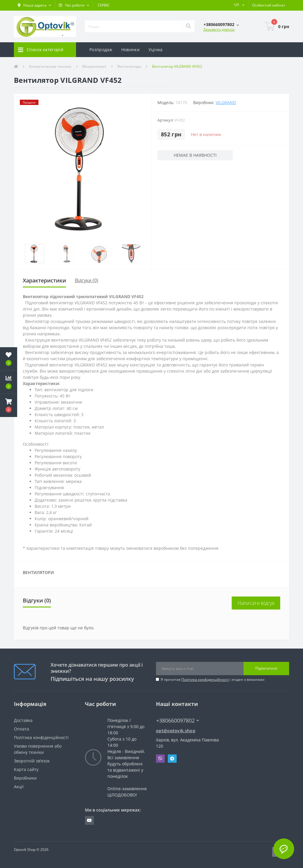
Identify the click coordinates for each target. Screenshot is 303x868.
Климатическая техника (50, 66)
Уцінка (156, 50)
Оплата (21, 729)
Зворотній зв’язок (32, 761)
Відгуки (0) (87, 280)
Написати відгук (256, 603)
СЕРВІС (104, 5)
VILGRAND (226, 102)
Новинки (130, 50)
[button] (34, 5)
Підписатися (266, 668)
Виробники (25, 778)
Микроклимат (94, 66)
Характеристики (44, 280)
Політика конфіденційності (205, 679)
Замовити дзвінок (219, 29)
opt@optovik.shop (176, 731)
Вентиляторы (129, 66)
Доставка (23, 720)
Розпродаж (101, 50)
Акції (19, 787)
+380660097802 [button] (178, 721)
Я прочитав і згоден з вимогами (213, 679)
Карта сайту (26, 769)
